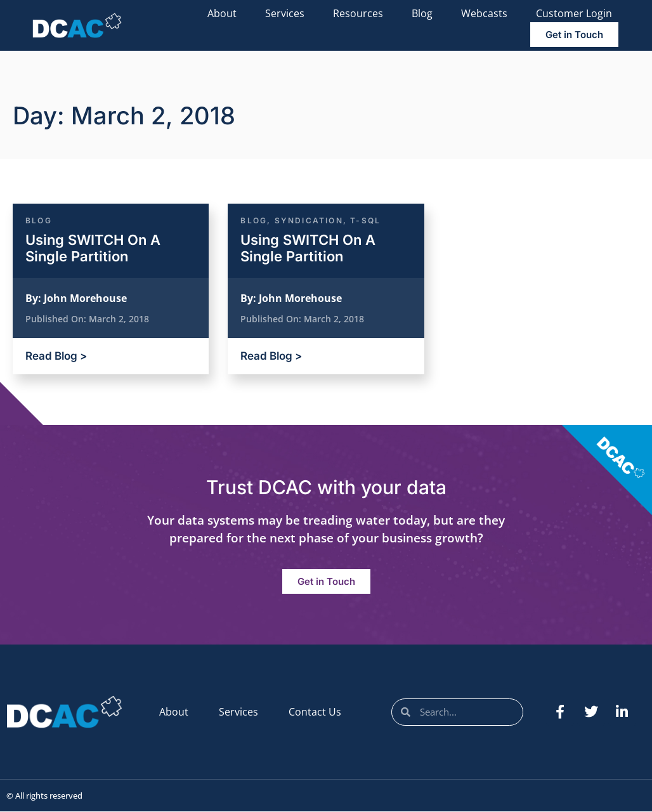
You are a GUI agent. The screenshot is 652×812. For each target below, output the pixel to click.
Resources (358, 13)
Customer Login (574, 13)
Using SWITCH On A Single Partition (93, 248)
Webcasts (484, 13)
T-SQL (365, 220)
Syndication (309, 220)
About (222, 13)
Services (285, 13)
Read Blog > (56, 356)
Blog (422, 13)
